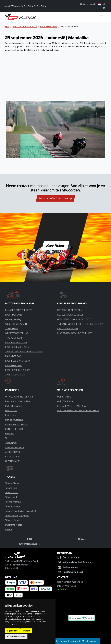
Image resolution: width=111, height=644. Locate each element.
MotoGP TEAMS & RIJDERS (19, 310)
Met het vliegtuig (14, 406)
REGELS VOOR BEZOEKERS (71, 315)
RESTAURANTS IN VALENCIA (71, 406)
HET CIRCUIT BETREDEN (70, 310)
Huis (7, 26)
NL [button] (102, 4)
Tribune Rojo (11, 488)
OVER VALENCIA (65, 401)
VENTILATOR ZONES (68, 328)
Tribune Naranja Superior (17, 515)
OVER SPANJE (64, 397)
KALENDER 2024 (49, 26)
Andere (9, 529)
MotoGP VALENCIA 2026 (25, 26)
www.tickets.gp (30, 544)
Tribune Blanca (12, 483)
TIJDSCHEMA (12, 328)
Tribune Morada (13, 520)
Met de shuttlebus (14, 420)
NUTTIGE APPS (13, 461)
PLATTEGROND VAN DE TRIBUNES (75, 333)
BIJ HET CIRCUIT (13, 457)
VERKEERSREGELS (15, 447)
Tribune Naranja (13, 506)
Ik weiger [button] (26, 631)
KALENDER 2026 (14, 315)
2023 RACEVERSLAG (15, 375)
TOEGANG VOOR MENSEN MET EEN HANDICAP (81, 324)
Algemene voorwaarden (17, 565)
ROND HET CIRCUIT (15, 429)
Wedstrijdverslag (13, 319)
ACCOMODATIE (13, 452)
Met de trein (11, 410)
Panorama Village (14, 525)
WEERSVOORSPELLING (17, 333)
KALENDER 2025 (14, 365)
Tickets (82, 539)
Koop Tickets (55, 245)
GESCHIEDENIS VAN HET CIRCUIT (74, 319)
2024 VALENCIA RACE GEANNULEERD (24, 352)
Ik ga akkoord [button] (12, 631)
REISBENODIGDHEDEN (17, 424)
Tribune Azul (11, 497)
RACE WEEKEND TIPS (16, 342)
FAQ (29, 539)
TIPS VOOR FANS (14, 338)
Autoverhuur (11, 443)
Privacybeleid (11, 568)
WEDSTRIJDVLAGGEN (16, 324)
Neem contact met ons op (55, 198)
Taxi (7, 438)
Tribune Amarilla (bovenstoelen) (21, 511)
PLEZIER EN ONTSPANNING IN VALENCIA (78, 410)
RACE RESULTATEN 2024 (18, 361)
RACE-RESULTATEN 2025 (18, 370)
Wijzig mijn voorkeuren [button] (16, 636)
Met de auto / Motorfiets (18, 401)
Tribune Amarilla (13, 502)
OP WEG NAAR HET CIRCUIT (19, 397)
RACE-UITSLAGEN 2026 (17, 347)
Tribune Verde (12, 492)
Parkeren (9, 434)
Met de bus (11, 415)
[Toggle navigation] (102, 17)
